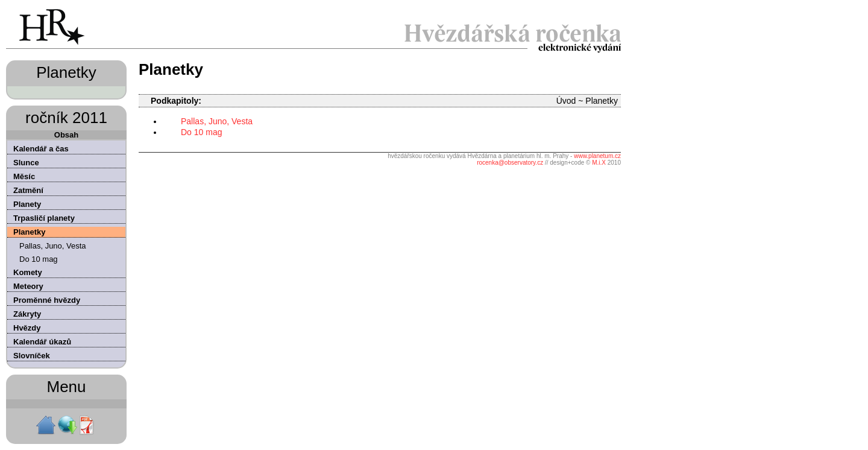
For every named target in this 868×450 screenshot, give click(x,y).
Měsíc (24, 176)
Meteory (28, 286)
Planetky (29, 232)
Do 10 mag (39, 259)
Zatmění (28, 190)
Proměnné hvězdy (47, 300)
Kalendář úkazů (42, 342)
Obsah (66, 135)
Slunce (26, 163)
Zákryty (27, 314)
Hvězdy (27, 328)
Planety (27, 204)
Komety (28, 272)
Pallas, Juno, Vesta (53, 246)
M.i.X (599, 163)
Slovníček (32, 356)
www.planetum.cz (597, 156)
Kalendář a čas (41, 149)
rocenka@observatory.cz (510, 163)
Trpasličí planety (44, 218)
